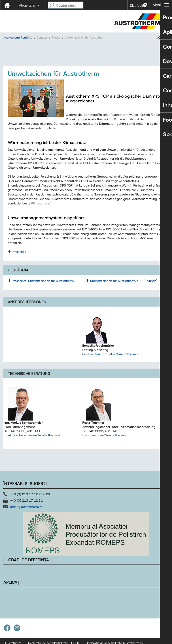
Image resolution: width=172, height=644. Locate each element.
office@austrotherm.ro (26, 511)
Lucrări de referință (26, 564)
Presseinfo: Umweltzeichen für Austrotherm (43, 285)
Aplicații (12, 587)
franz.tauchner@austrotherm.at (105, 439)
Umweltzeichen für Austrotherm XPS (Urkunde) (124, 285)
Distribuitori (139, 6)
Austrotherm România (18, 38)
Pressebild (19, 256)
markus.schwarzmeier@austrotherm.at (32, 439)
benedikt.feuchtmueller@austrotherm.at (111, 358)
